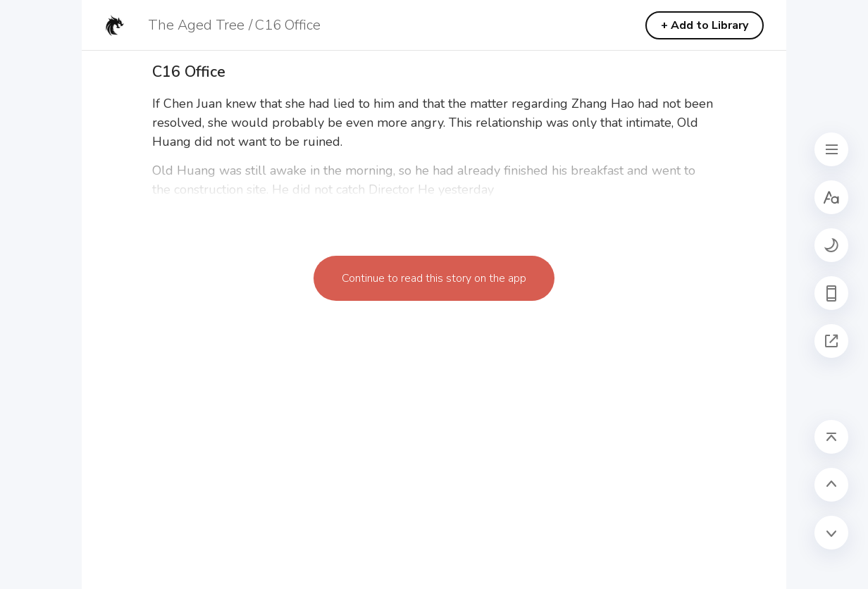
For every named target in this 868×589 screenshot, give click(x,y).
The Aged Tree (196, 25)
